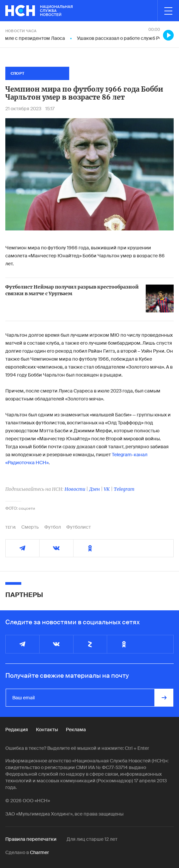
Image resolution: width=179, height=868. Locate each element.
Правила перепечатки (31, 839)
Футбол (53, 527)
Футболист (79, 527)
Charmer (39, 852)
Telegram (124, 489)
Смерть (30, 527)
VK (107, 489)
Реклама (76, 730)
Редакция (17, 730)
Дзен (94, 489)
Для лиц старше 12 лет (92, 839)
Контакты (47, 730)
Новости (75, 489)
